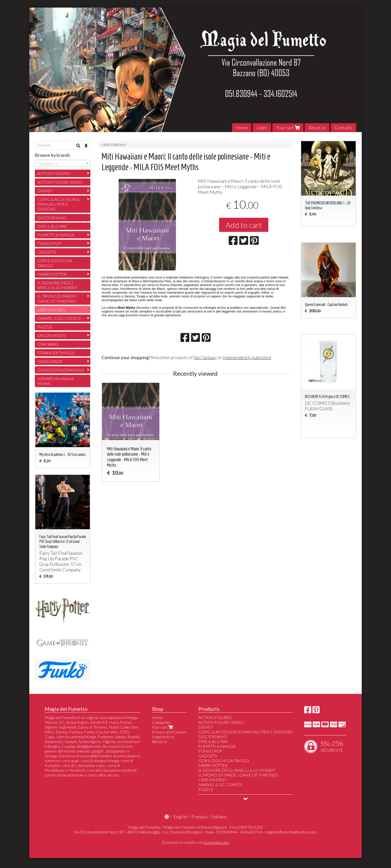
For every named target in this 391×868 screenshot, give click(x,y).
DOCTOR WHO (52, 218)
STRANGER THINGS (56, 353)
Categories (161, 722)
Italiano (219, 817)
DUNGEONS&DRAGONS (61, 370)
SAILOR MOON (51, 335)
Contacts (343, 128)
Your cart (288, 128)
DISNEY (45, 191)
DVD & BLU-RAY (52, 226)
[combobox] (63, 163)
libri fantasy (205, 357)
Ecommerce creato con (195, 842)
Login (262, 128)
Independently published (247, 357)
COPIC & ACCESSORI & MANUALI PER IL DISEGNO (59, 204)
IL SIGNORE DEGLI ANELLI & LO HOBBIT (57, 285)
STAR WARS (48, 344)
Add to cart (244, 225)
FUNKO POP (49, 243)
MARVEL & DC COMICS (59, 318)
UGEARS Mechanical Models (55, 381)
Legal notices (163, 737)
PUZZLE (45, 327)
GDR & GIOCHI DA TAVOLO (55, 263)
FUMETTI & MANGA (56, 235)
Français (200, 817)
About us (317, 128)
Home (242, 128)
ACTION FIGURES (54, 173)
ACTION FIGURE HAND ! (60, 182)
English (181, 817)
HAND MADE (50, 361)
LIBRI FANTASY (114, 145)
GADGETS (47, 252)
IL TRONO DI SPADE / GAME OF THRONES (57, 298)
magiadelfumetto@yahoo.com (291, 832)
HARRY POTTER (52, 274)
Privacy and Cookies (169, 732)
